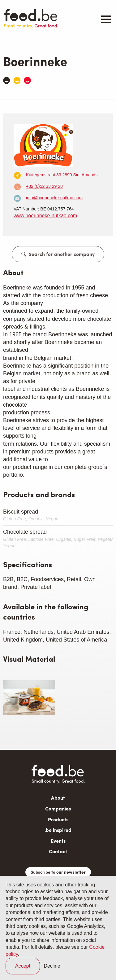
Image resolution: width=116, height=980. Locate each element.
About (58, 798)
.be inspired (58, 830)
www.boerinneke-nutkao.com (45, 216)
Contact (58, 851)
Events (58, 841)
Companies (58, 808)
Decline (52, 966)
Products (58, 819)
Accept (23, 966)
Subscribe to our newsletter (58, 872)
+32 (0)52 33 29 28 (44, 186)
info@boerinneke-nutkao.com (54, 198)
